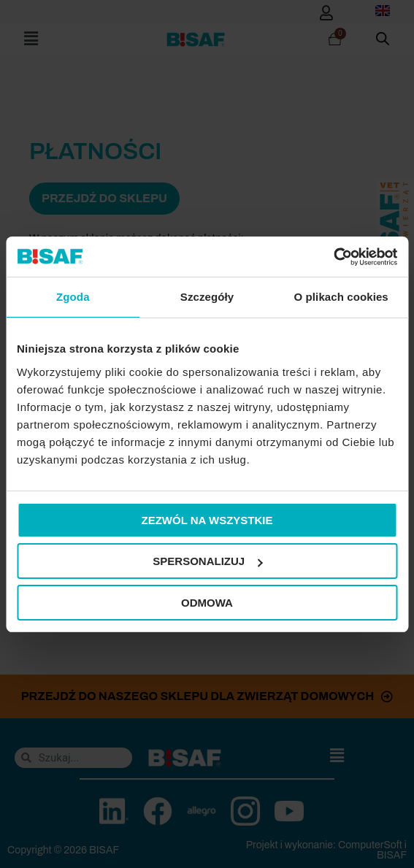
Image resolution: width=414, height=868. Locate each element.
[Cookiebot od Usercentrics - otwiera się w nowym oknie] (333, 257)
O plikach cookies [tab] (341, 297)
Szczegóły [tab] (207, 297)
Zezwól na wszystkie (207, 520)
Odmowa (207, 603)
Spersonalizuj (207, 561)
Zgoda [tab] (73, 297)
